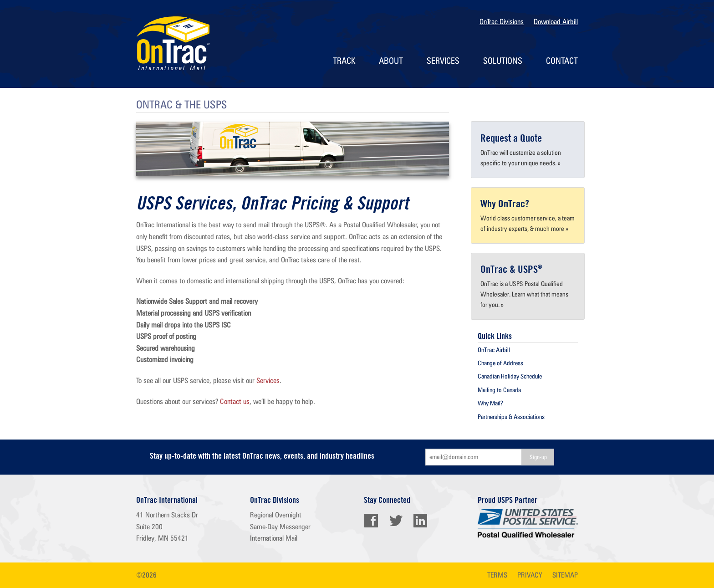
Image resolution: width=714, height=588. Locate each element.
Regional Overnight (276, 515)
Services (443, 61)
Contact (562, 61)
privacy (530, 575)
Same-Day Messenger (280, 527)
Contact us (235, 401)
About (391, 61)
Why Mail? (490, 403)
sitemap (565, 575)
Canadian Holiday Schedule (510, 376)
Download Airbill (556, 22)
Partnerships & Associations (511, 417)
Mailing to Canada (499, 390)
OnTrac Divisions (502, 22)
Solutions (503, 61)
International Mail (274, 538)
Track (344, 61)
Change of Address (500, 363)
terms (497, 575)
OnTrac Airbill (494, 350)
